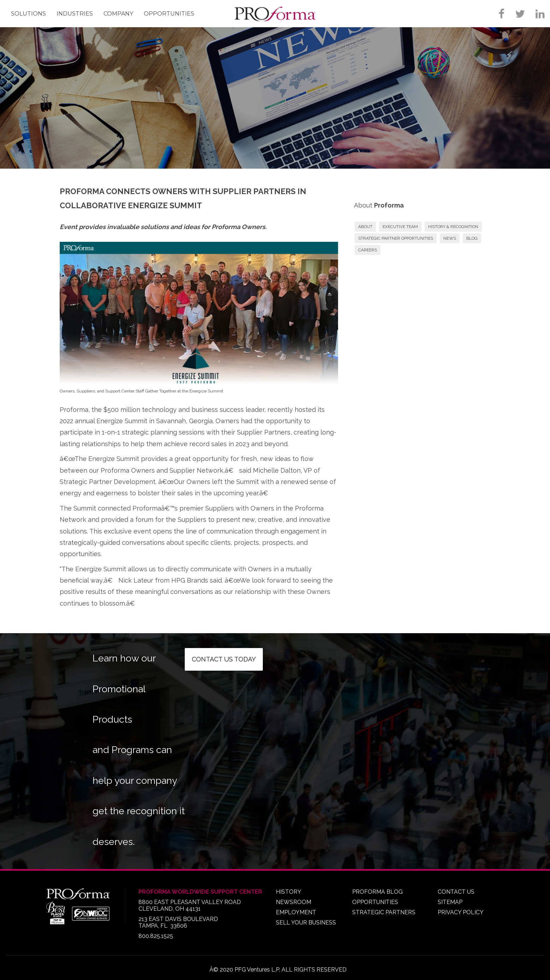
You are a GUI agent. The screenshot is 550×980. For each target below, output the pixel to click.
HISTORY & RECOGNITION (453, 227)
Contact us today (224, 659)
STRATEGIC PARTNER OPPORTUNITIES (396, 238)
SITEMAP (450, 902)
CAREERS (368, 250)
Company (118, 14)
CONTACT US (456, 892)
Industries (75, 14)
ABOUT (365, 227)
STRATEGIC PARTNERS (384, 912)
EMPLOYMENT (296, 912)
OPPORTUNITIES (375, 902)
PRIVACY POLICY (461, 912)
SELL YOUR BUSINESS (306, 923)
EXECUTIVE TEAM (400, 227)
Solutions (28, 14)
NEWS (450, 238)
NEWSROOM (294, 902)
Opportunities (169, 14)
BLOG (472, 238)
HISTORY (289, 892)
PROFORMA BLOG (377, 892)
